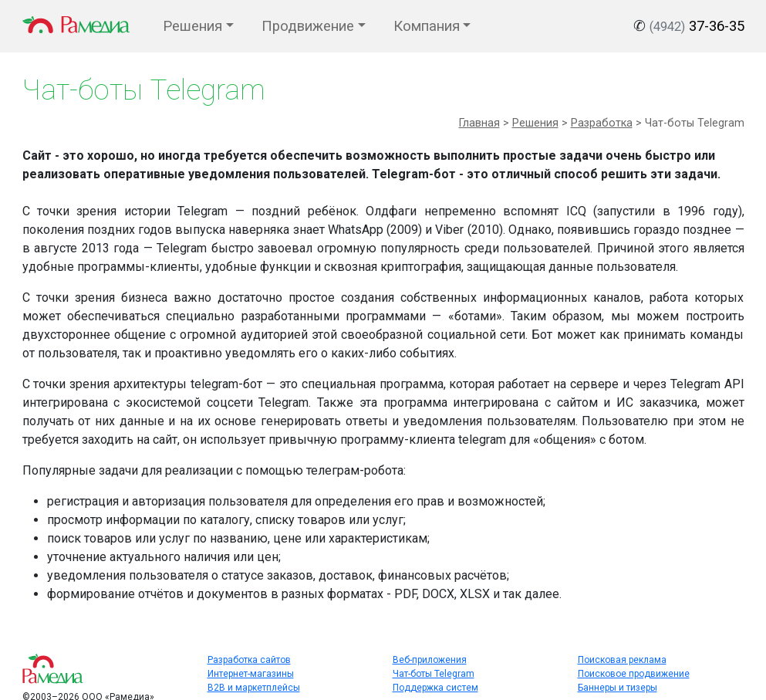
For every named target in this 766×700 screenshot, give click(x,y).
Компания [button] (427, 26)
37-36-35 (697, 26)
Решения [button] (192, 26)
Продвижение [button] (308, 26)
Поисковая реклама (622, 660)
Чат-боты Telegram (434, 674)
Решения (535, 123)
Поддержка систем (435, 688)
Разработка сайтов (249, 660)
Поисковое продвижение (634, 674)
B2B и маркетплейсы (254, 688)
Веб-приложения (430, 660)
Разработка (602, 123)
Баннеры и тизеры (618, 688)
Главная (479, 123)
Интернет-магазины (251, 674)
